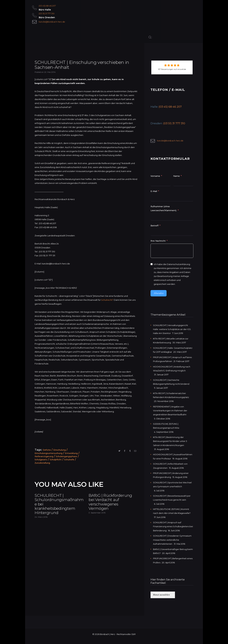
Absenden (159, 294)
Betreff (154, 227)
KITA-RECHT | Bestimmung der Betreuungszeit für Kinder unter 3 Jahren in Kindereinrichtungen (170, 442)
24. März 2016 (41, 521)
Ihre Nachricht (158, 242)
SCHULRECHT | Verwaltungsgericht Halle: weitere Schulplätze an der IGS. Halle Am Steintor (172, 330)
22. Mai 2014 (50, 73)
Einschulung (60, 451)
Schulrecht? (107, 301)
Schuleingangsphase (67, 457)
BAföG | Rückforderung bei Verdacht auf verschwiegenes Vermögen (109, 506)
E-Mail (154, 192)
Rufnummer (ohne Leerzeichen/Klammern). (164, 209)
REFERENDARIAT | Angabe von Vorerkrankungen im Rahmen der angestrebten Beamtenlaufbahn (170, 411)
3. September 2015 (97, 521)
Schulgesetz (41, 460)
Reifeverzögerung (44, 457)
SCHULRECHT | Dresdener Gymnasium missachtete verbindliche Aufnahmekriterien (173, 544)
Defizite (47, 451)
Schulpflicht (57, 460)
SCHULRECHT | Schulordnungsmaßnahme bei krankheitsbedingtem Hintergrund (59, 506)
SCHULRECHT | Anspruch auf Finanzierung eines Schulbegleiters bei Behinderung (173, 530)
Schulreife (71, 460)
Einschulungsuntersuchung (49, 454)
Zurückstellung (42, 463)
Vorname (155, 177)
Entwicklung (72, 454)
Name (176, 177)
